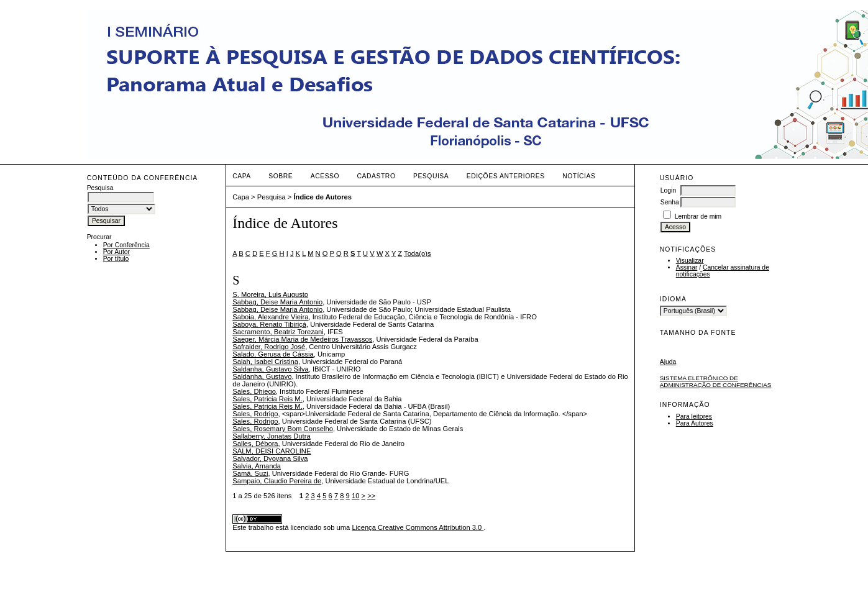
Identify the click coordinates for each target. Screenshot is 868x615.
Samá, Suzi (250, 473)
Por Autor (116, 252)
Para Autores (695, 423)
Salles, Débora (255, 444)
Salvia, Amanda (257, 466)
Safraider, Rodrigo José (269, 347)
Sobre (281, 176)
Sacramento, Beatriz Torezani (278, 332)
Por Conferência (126, 245)
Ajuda (668, 362)
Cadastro (377, 176)
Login (668, 190)
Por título (116, 259)
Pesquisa (431, 176)
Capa (242, 176)
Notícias (579, 176)
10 (355, 496)
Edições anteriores (506, 176)
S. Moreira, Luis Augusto (270, 294)
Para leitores (694, 417)
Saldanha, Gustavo (262, 376)
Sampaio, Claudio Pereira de (277, 481)
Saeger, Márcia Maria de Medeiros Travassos (302, 339)
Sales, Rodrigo (255, 414)
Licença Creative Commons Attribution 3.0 (418, 527)
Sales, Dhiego (254, 391)
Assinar (687, 267)
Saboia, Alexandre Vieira (270, 317)
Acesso (325, 176)
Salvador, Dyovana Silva (270, 458)
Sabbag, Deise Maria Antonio (277, 302)
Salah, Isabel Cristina (265, 362)
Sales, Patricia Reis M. (267, 399)
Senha (670, 202)
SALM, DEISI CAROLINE (272, 451)
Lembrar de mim (698, 216)
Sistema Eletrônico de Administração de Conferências (716, 381)
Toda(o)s (418, 253)
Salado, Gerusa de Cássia (273, 354)
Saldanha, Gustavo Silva (271, 369)
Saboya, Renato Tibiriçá (269, 324)
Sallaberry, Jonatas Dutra (271, 436)
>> (371, 496)
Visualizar (690, 261)
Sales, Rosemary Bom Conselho (283, 429)
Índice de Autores (322, 197)
